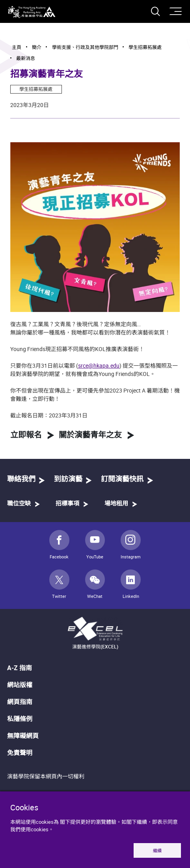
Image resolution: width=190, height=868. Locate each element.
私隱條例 (20, 719)
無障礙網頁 (23, 736)
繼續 (157, 850)
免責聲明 (20, 753)
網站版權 (20, 685)
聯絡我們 (21, 479)
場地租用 (116, 504)
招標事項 (67, 504)
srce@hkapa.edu (99, 365)
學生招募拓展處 (36, 89)
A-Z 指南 (20, 668)
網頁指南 (20, 702)
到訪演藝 (68, 479)
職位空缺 (19, 504)
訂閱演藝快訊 (122, 479)
